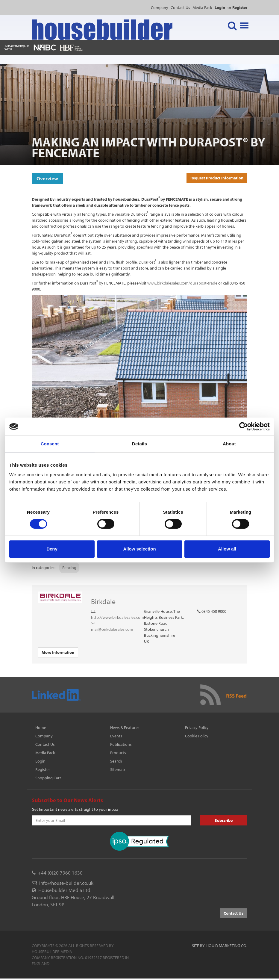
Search (116, 761)
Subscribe (224, 820)
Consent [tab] (50, 444)
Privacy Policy (197, 728)
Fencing (69, 568)
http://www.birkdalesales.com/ (118, 617)
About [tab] (229, 444)
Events (116, 736)
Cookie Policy (197, 736)
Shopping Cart (48, 778)
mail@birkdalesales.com (112, 629)
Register (43, 769)
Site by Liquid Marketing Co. (220, 946)
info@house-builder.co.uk (66, 883)
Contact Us (180, 7)
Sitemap (117, 769)
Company (160, 7)
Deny (52, 549)
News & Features (125, 728)
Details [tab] (139, 444)
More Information (58, 652)
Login (40, 761)
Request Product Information (217, 178)
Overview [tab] (47, 178)
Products (118, 753)
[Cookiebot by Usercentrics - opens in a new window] (244, 427)
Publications (121, 744)
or (237, 7)
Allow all (227, 549)
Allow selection (139, 549)
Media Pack (202, 7)
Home (41, 728)
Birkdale (103, 601)
